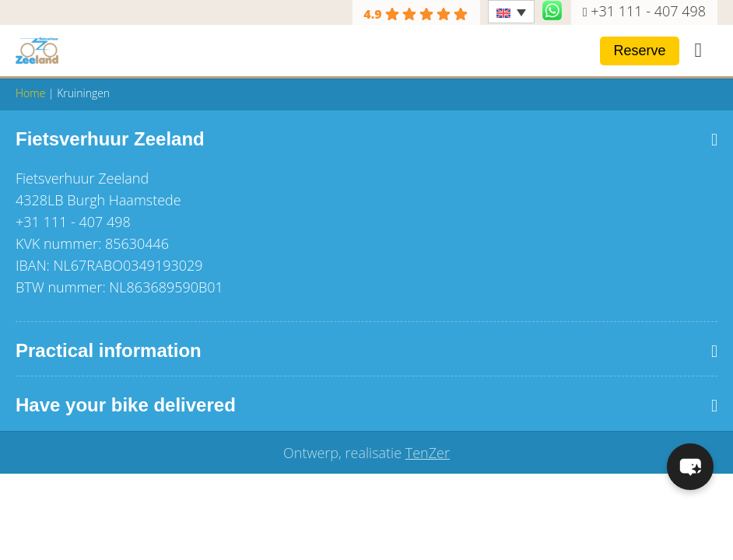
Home (30, 93)
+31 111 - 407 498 (648, 11)
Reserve (639, 51)
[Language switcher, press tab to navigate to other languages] (511, 12)
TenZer (428, 453)
